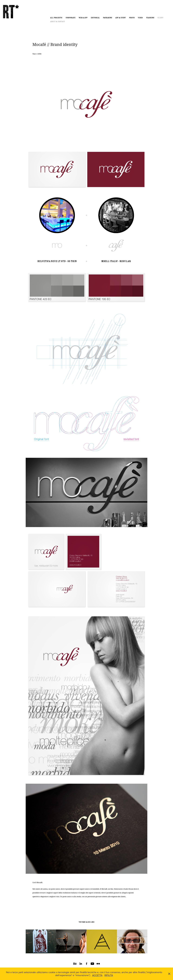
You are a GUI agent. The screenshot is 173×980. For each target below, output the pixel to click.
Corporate (71, 18)
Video (140, 18)
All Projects (56, 18)
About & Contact (58, 22)
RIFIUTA (109, 975)
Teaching (150, 18)
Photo (132, 18)
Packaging (108, 18)
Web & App (83, 18)
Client (160, 18)
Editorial (95, 18)
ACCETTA (97, 975)
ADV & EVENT (120, 18)
